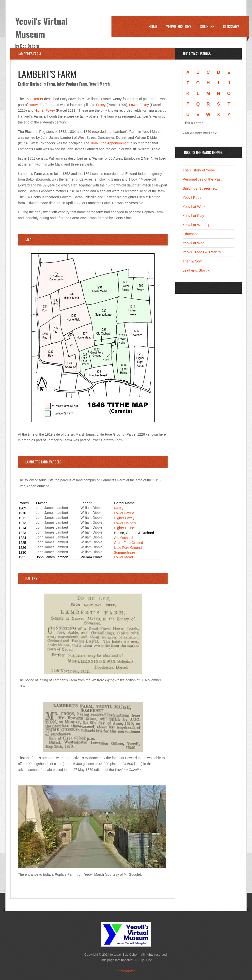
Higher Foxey (45, 110)
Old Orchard (123, 538)
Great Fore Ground (128, 543)
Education (191, 234)
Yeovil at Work (194, 207)
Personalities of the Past (202, 179)
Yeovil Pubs (192, 198)
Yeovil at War (193, 243)
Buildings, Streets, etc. (201, 188)
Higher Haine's (125, 528)
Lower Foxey (139, 105)
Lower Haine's (125, 523)
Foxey (101, 105)
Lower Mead (123, 557)
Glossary (231, 26)
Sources (207, 26)
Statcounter (126, 971)
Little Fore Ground (128, 548)
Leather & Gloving (196, 270)
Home (153, 26)
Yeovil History (179, 26)
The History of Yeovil (199, 170)
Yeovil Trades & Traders (202, 252)
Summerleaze (125, 552)
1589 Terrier (34, 99)
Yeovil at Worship (196, 225)
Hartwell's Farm (41, 105)
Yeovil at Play (193, 216)
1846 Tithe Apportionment (110, 143)
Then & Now (192, 261)
